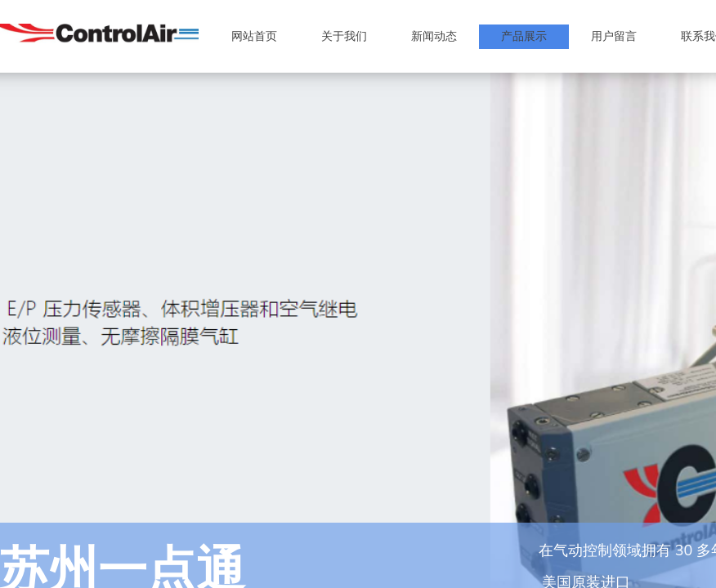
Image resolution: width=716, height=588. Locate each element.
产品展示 (524, 36)
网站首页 (254, 36)
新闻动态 (434, 36)
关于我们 (344, 36)
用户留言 (614, 36)
